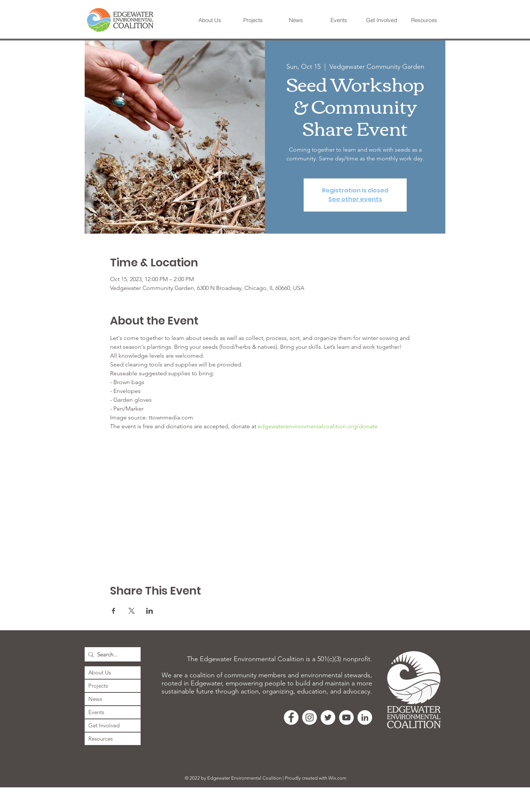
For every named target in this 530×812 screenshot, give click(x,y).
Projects (98, 686)
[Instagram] (310, 717)
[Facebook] (291, 717)
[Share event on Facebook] (114, 611)
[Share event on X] (132, 611)
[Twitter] (328, 717)
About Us (100, 672)
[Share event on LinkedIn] (150, 611)
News (95, 699)
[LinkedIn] (365, 717)
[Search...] (111, 654)
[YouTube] (346, 717)
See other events (355, 199)
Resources (100, 739)
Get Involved (104, 725)
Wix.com (337, 778)
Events (96, 712)
